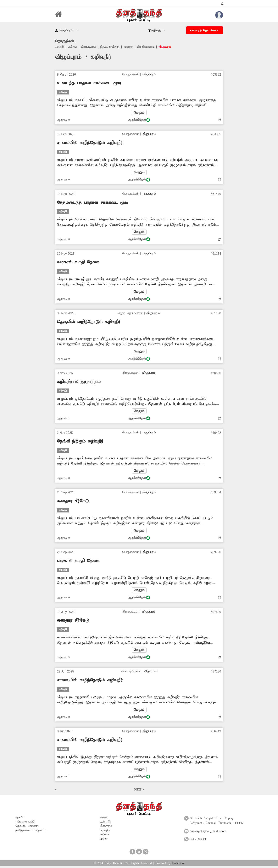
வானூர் (130, 47)
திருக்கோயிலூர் (111, 47)
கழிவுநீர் (105, 832)
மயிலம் (73, 47)
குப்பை (104, 836)
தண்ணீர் (105, 823)
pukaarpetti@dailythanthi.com (208, 833)
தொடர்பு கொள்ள (27, 828)
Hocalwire (178, 865)
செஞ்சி (59, 47)
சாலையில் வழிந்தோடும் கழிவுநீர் (90, 143)
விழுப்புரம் (168, 47)
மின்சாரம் (106, 828)
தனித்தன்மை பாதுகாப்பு (31, 832)
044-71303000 (198, 841)
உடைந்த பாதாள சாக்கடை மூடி (89, 83)
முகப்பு (20, 819)
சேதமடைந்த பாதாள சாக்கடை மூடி (92, 203)
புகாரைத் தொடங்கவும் (205, 30)
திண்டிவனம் (89, 47)
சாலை (104, 819)
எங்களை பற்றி (25, 823)
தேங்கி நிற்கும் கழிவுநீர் (80, 442)
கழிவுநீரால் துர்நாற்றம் (79, 383)
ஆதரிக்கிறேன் (139, 120)
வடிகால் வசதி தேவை (79, 263)
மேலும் (139, 113)
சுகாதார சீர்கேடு (73, 502)
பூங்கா (104, 840)
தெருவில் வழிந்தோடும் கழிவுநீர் (89, 323)
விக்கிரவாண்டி (148, 47)
